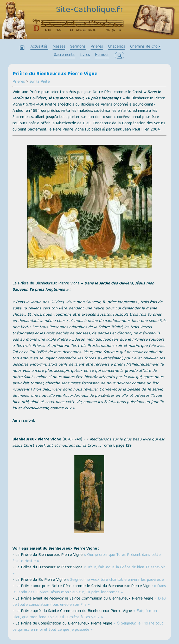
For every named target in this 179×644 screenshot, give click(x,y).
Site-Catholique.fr (90, 10)
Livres (85, 55)
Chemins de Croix (145, 47)
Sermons (78, 47)
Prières (97, 47)
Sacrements (64, 55)
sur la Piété (40, 82)
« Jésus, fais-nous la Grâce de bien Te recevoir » (89, 571)
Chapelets (117, 47)
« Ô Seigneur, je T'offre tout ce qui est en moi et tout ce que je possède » (88, 627)
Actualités (39, 47)
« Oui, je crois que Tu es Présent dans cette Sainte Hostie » (87, 558)
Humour (102, 55)
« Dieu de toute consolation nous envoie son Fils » (89, 602)
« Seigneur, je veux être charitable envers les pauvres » (116, 580)
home (22, 47)
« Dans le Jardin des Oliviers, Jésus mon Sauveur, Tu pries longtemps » (89, 589)
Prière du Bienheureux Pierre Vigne (55, 74)
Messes (59, 47)
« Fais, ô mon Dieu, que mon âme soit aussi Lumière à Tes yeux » (85, 614)
